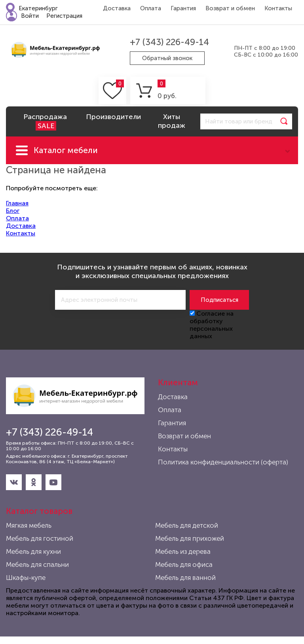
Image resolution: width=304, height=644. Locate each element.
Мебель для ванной (185, 578)
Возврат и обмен (230, 8)
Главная (17, 203)
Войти (30, 16)
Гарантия (183, 8)
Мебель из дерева (183, 551)
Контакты (278, 8)
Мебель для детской (187, 525)
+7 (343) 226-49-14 (169, 42)
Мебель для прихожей (190, 538)
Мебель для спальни (37, 564)
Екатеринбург (38, 8)
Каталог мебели (66, 150)
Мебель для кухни (33, 551)
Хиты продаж (172, 121)
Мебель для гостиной (40, 538)
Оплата (151, 8)
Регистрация (64, 16)
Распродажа (45, 121)
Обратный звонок (167, 58)
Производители (113, 117)
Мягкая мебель (29, 525)
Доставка (117, 8)
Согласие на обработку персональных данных (212, 325)
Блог (13, 211)
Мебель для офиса (184, 564)
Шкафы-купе (26, 578)
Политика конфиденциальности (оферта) (223, 462)
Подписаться (219, 300)
